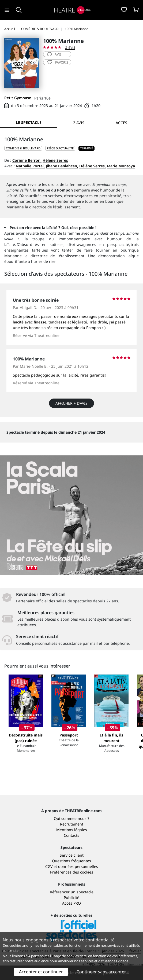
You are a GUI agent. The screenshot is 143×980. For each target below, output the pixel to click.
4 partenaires (39, 956)
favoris (58, 62)
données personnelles (78, 866)
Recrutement (72, 824)
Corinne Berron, (27, 160)
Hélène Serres (55, 160)
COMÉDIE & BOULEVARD (23, 148)
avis (54, 54)
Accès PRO (71, 903)
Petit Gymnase (18, 98)
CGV (49, 866)
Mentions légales (72, 830)
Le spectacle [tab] (29, 122)
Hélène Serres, (93, 166)
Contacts (71, 835)
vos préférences (125, 956)
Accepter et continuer (41, 972)
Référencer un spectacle (72, 892)
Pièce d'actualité (60, 148)
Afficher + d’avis (71, 403)
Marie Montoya (121, 166)
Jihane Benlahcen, (62, 166)
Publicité (71, 898)
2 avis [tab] (79, 123)
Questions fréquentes (71, 861)
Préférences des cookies (72, 872)
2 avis (70, 47)
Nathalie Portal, (30, 166)
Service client (72, 855)
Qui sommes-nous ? (71, 818)
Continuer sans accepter (101, 972)
